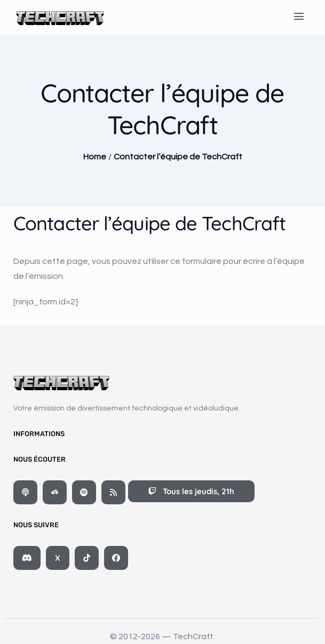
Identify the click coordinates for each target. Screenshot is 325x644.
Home (95, 157)
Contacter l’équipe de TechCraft (178, 157)
